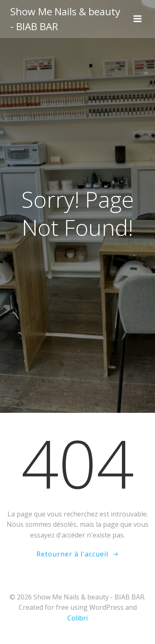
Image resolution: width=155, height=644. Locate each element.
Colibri (77, 618)
